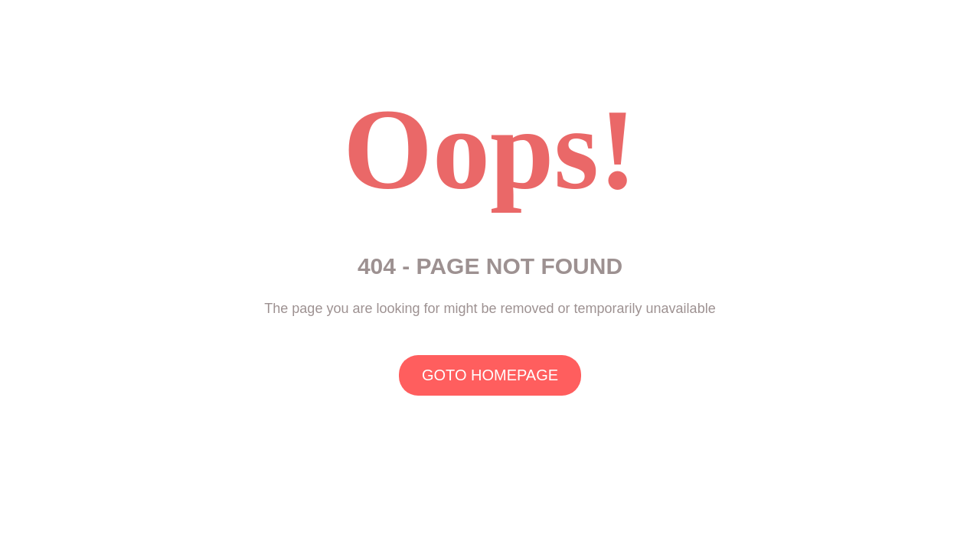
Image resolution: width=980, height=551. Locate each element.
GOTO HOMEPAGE (490, 375)
